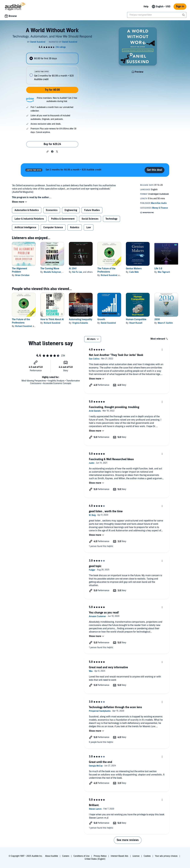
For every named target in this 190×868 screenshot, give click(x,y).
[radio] (52, 58)
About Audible (52, 856)
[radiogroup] (52, 69)
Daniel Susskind (108, 323)
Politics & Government (63, 219)
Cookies (147, 856)
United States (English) (95, 859)
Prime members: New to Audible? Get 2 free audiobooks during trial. (57, 100)
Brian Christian (22, 275)
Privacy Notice (100, 856)
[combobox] (157, 15)
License (136, 856)
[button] (47, 151)
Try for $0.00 (52, 90)
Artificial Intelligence (25, 227)
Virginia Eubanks (80, 323)
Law (89, 227)
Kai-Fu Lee (77, 272)
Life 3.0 (158, 269)
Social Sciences (90, 219)
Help (146, 7)
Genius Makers (134, 269)
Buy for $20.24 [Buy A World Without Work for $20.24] (52, 144)
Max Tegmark (164, 272)
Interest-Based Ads (119, 856)
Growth (101, 319)
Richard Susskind (109, 275)
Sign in (180, 6)
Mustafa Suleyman (52, 272)
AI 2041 (73, 269)
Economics (52, 210)
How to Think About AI (52, 319)
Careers (66, 856)
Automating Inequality (81, 319)
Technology (111, 219)
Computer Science (53, 227)
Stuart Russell (136, 323)
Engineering (71, 210)
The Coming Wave (50, 269)
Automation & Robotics (27, 210)
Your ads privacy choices (166, 856)
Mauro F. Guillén (165, 323)
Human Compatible (136, 319)
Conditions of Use (81, 856)
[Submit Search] (184, 15)
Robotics (75, 227)
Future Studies (92, 210)
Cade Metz (134, 272)
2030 (157, 319)
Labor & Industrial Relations (29, 219)
